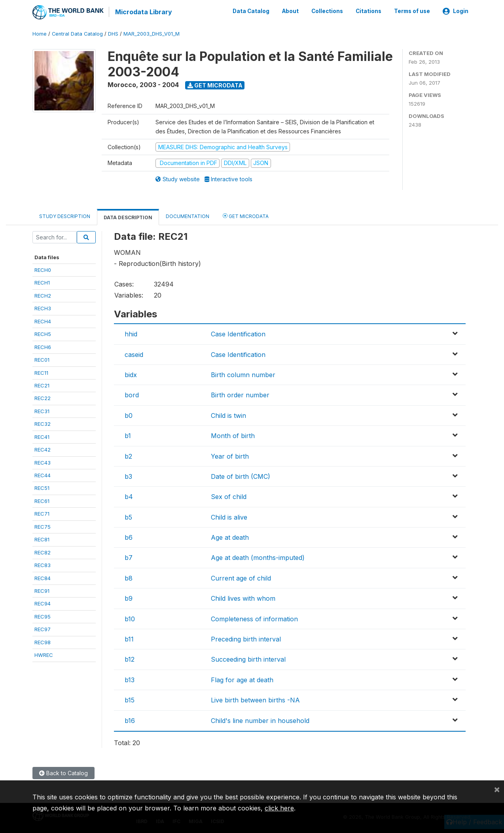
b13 (130, 679)
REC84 (43, 577)
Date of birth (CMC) (241, 476)
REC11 (41, 372)
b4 (129, 496)
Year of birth (230, 455)
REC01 (42, 359)
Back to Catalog (63, 773)
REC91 (42, 590)
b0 (129, 415)
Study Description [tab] (65, 215)
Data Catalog (251, 11)
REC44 (43, 475)
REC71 (42, 513)
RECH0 (43, 269)
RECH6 (43, 346)
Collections (327, 11)
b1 (128, 435)
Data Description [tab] (128, 217)
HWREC (44, 655)
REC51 (42, 488)
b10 (130, 618)
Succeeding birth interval (248, 659)
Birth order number (240, 395)
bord (132, 395)
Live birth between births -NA (255, 700)
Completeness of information (254, 618)
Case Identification (238, 334)
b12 (130, 659)
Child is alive (229, 516)
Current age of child (241, 578)
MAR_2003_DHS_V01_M (152, 33)
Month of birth (233, 435)
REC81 (42, 539)
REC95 (43, 616)
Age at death (230, 537)
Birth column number (243, 374)
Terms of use (412, 11)
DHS (113, 33)
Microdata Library (143, 12)
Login (456, 11)
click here (279, 808)
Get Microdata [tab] (246, 215)
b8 (129, 578)
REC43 (43, 462)
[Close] (497, 789)
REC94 (43, 603)
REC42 (43, 449)
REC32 (43, 423)
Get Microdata (215, 84)
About (290, 11)
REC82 (43, 552)
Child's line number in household (260, 720)
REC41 (42, 436)
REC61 (42, 501)
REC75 (43, 526)
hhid (131, 334)
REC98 (43, 641)
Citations (369, 11)
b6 (129, 537)
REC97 (43, 629)
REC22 (43, 398)
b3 (128, 476)
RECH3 (43, 308)
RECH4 (43, 321)
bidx (131, 374)
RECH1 (42, 282)
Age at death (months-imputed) (258, 557)
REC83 (43, 565)
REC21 (42, 385)
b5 (128, 516)
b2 (128, 455)
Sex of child (229, 496)
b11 (129, 639)
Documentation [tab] (188, 215)
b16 (130, 720)
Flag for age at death (242, 679)
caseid (134, 354)
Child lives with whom (243, 598)
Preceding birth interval (246, 639)
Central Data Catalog (77, 33)
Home (40, 33)
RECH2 (43, 295)
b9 (129, 598)
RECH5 (43, 334)
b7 (129, 557)
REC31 (42, 411)
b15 (130, 700)
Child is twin (228, 415)
